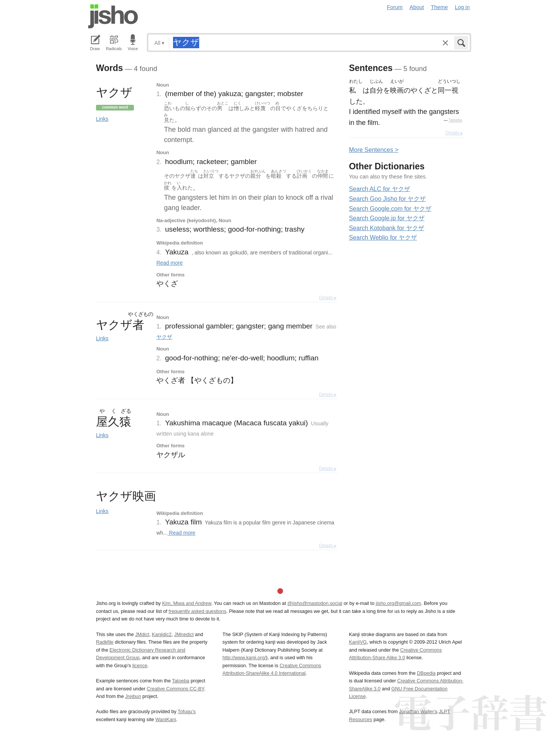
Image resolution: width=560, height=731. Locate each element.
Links (102, 119)
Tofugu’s (186, 711)
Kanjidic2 (162, 634)
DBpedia (426, 673)
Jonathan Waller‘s (418, 711)
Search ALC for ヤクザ (380, 189)
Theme (440, 7)
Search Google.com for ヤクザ (390, 209)
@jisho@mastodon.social (315, 603)
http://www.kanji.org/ (244, 658)
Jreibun (133, 696)
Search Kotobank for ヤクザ (387, 228)
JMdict (142, 634)
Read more (169, 263)
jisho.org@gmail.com (398, 603)
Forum (395, 7)
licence (140, 665)
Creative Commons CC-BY (175, 689)
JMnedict (184, 634)
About (417, 7)
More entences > (374, 150)
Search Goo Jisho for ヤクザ (388, 199)
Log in (462, 7)
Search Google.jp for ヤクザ (387, 218)
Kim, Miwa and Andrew (186, 603)
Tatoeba (455, 120)
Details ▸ (328, 298)
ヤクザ (164, 337)
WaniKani (166, 719)
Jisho (113, 16)
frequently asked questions (197, 611)
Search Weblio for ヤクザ (383, 238)
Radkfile (105, 642)
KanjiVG (358, 642)
